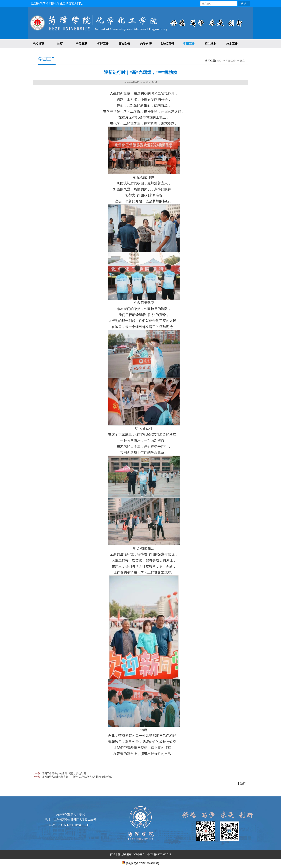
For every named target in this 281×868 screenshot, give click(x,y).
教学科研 (146, 44)
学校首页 (38, 44)
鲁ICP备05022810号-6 (159, 854)
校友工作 (232, 44)
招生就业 (210, 44)
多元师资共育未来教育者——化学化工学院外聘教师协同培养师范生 (77, 777)
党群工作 (103, 44)
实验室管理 (167, 44)
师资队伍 (124, 44)
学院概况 (81, 44)
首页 (60, 44)
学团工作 (189, 44)
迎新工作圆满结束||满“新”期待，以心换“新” (65, 773)
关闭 (242, 784)
